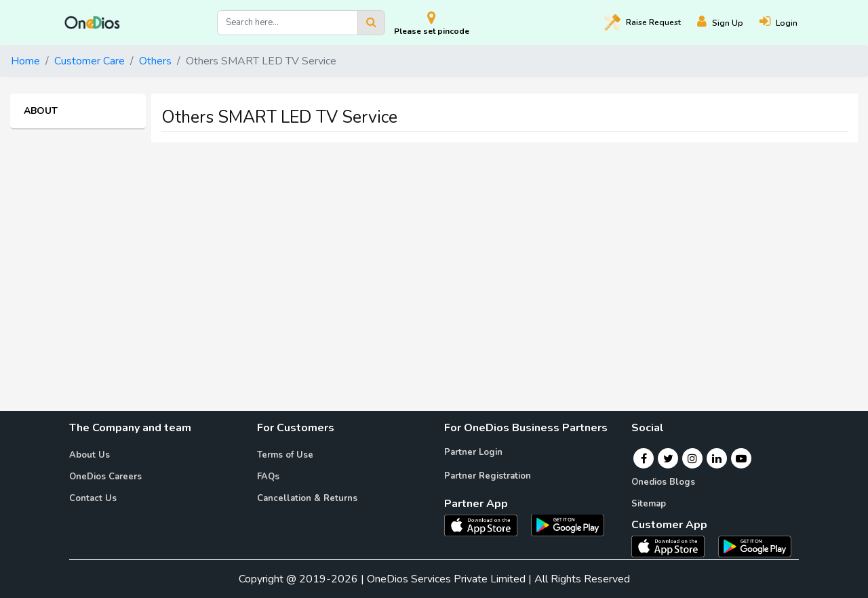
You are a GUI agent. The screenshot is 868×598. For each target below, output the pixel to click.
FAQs (268, 477)
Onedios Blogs (663, 482)
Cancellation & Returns (307, 498)
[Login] (787, 23)
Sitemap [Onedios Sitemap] (649, 504)
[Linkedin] (717, 458)
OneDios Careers (105, 477)
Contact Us (93, 498)
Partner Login (473, 452)
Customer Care (90, 61)
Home (25, 61)
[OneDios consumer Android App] (755, 546)
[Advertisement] (434, 248)
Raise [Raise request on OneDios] (643, 22)
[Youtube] (741, 458)
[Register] (728, 23)
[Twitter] (668, 458)
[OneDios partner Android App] (568, 524)
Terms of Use (285, 455)
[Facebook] (644, 458)
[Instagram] (692, 458)
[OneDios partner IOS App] (486, 524)
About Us (90, 455)
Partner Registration (488, 476)
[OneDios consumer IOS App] (673, 546)
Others (155, 61)
